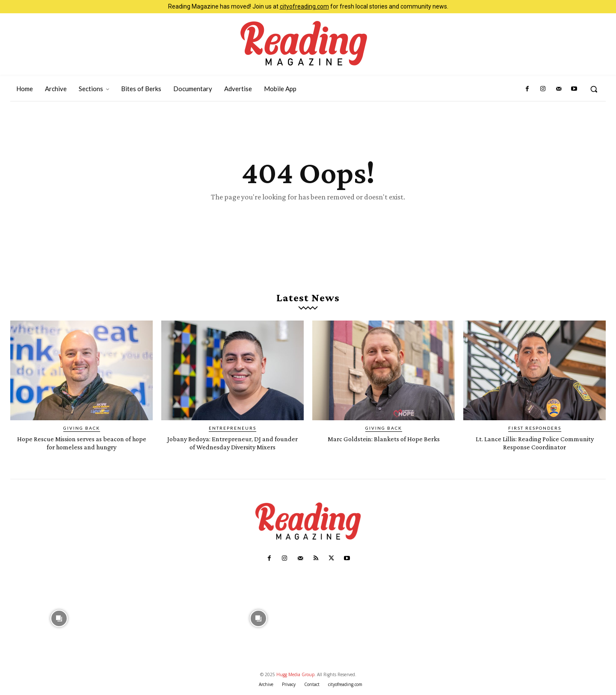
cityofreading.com (304, 6)
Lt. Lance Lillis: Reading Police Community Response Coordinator (535, 446)
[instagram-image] (59, 620)
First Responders (535, 431)
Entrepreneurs (232, 431)
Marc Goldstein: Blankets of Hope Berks (384, 441)
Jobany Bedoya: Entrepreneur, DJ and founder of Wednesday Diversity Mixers (233, 446)
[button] (594, 89)
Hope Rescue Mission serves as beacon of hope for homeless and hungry (81, 446)
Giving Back (82, 431)
